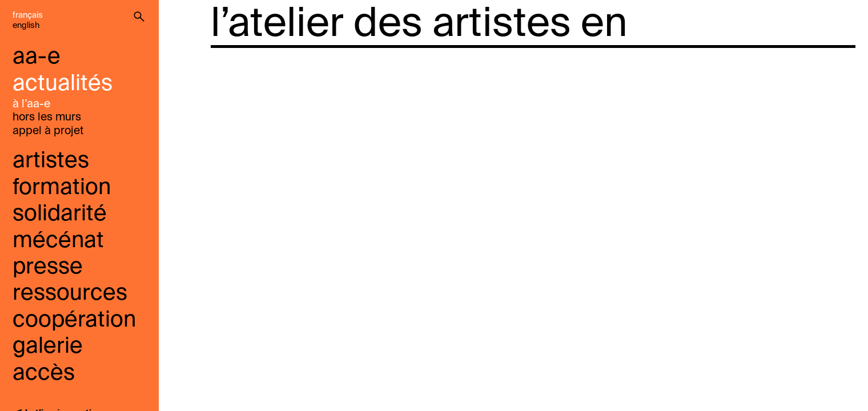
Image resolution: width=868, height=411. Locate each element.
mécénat (58, 241)
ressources (70, 294)
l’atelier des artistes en (419, 25)
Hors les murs (47, 117)
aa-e (37, 57)
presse (48, 267)
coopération (74, 321)
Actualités (63, 84)
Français (28, 15)
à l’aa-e (31, 104)
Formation (62, 188)
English (26, 26)
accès (44, 374)
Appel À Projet (48, 131)
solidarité (60, 214)
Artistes (51, 161)
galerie (48, 347)
